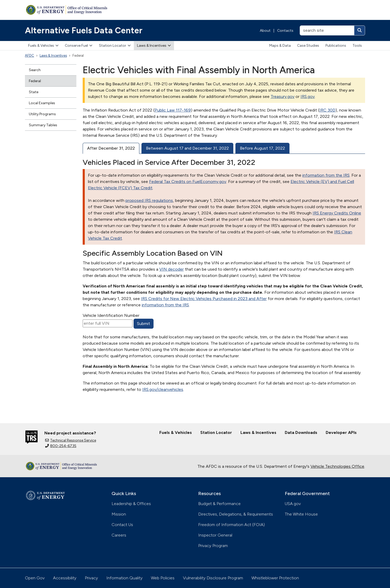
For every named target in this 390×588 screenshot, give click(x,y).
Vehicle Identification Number (111, 315)
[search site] (327, 30)
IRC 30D (327, 110)
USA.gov (293, 504)
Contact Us (122, 525)
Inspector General (215, 535)
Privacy (91, 578)
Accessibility (65, 578)
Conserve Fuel (79, 46)
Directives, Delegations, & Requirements (236, 514)
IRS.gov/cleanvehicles (163, 389)
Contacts (285, 31)
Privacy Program (213, 546)
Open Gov (35, 578)
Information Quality (124, 578)
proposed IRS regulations (149, 200)
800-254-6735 (61, 446)
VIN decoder (172, 269)
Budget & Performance (219, 504)
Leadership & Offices (131, 504)
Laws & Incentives (154, 46)
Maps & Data (280, 46)
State (34, 92)
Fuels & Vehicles (43, 46)
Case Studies (308, 46)
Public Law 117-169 (173, 110)
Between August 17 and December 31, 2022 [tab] (187, 148)
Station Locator (115, 46)
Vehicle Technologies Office (337, 466)
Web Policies (163, 578)
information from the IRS (326, 175)
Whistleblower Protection (275, 578)
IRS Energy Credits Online (337, 213)
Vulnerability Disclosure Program (213, 578)
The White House (301, 514)
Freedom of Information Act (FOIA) (231, 525)
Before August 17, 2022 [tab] (262, 148)
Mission (119, 514)
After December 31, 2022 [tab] (111, 148)
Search (35, 70)
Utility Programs (42, 114)
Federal (35, 81)
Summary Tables (43, 125)
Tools (357, 46)
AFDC (30, 56)
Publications (336, 46)
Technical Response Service (71, 440)
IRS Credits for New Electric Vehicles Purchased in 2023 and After (204, 299)
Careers (119, 535)
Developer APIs (341, 432)
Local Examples (42, 103)
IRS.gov (308, 96)
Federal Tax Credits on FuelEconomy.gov (188, 182)
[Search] (360, 30)
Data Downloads (301, 432)
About (265, 31)
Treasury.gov (283, 96)
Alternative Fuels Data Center (84, 30)
